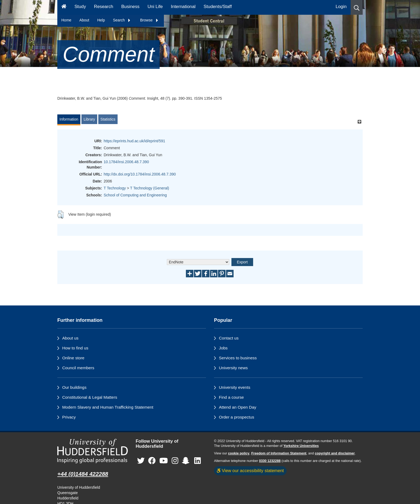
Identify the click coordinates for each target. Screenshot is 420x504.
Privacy (69, 417)
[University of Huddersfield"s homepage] (93, 451)
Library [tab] (89, 119)
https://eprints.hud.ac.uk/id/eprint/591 (134, 141)
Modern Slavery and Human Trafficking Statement (108, 407)
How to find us (75, 348)
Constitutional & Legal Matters (90, 397)
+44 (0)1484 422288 (83, 474)
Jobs (223, 348)
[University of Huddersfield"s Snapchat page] (187, 461)
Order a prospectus (237, 417)
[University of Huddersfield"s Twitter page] (141, 461)
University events (235, 387)
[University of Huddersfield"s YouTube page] (164, 461)
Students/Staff (218, 7)
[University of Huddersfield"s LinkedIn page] (198, 461)
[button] (357, 7)
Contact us (229, 338)
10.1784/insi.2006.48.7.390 (126, 162)
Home (66, 20)
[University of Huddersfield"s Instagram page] (175, 461)
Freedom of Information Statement (279, 453)
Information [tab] (69, 119)
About (84, 20)
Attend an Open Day (237, 407)
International (183, 7)
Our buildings (74, 387)
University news (233, 368)
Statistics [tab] (108, 119)
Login (341, 7)
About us (70, 338)
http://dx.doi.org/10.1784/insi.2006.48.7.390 (140, 174)
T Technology (115, 188)
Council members (78, 368)
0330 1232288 (270, 461)
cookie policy (239, 453)
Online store (73, 358)
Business (130, 7)
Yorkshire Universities (301, 446)
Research (104, 7)
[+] (359, 122)
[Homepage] (64, 7)
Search (122, 20)
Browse (149, 20)
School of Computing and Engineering (135, 195)
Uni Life (155, 7)
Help (101, 20)
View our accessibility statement (250, 471)
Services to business (238, 358)
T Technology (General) (149, 188)
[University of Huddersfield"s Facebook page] (152, 461)
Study (80, 7)
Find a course (231, 397)
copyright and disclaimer (335, 453)
